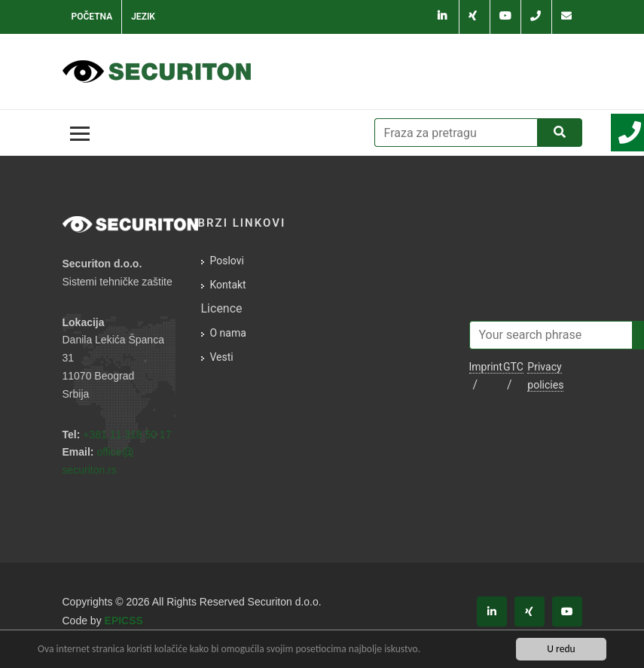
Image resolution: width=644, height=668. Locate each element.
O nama (228, 333)
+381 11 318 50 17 (127, 435)
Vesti (222, 357)
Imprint (486, 367)
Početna (92, 17)
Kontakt (228, 285)
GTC (513, 367)
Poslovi (227, 261)
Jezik (143, 17)
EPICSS (124, 621)
